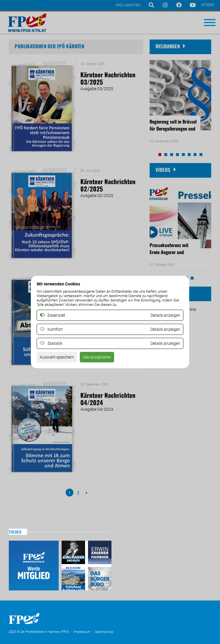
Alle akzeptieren (97, 357)
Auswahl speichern (57, 357)
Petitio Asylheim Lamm (74, 578)
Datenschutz (104, 632)
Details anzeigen (165, 329)
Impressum (82, 632)
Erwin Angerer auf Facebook (99, 553)
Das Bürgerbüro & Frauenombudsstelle (99, 578)
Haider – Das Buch (74, 553)
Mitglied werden (34, 566)
